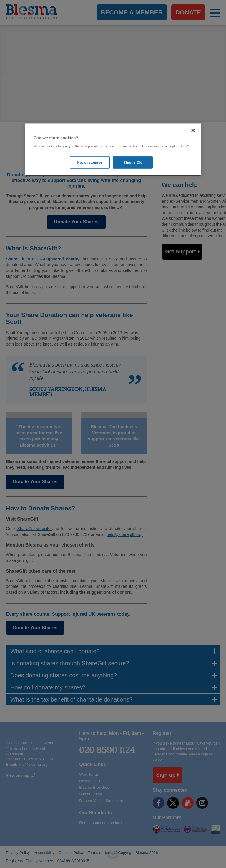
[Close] (193, 131)
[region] (113, 150)
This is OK (133, 162)
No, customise (90, 162)
